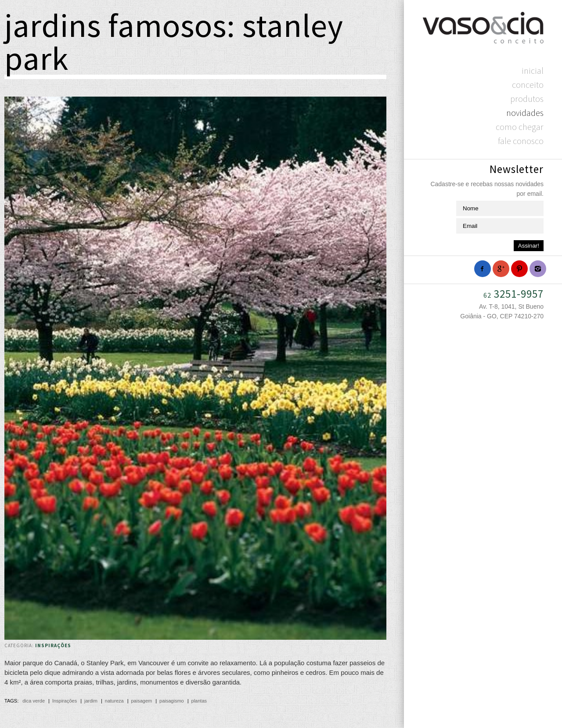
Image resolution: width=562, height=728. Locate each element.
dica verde (34, 701)
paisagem (141, 701)
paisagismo (172, 701)
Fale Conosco (521, 141)
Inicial (533, 70)
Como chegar (520, 127)
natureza (114, 701)
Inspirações (53, 645)
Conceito (528, 85)
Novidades (525, 113)
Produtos (527, 99)
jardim (91, 701)
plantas (199, 701)
